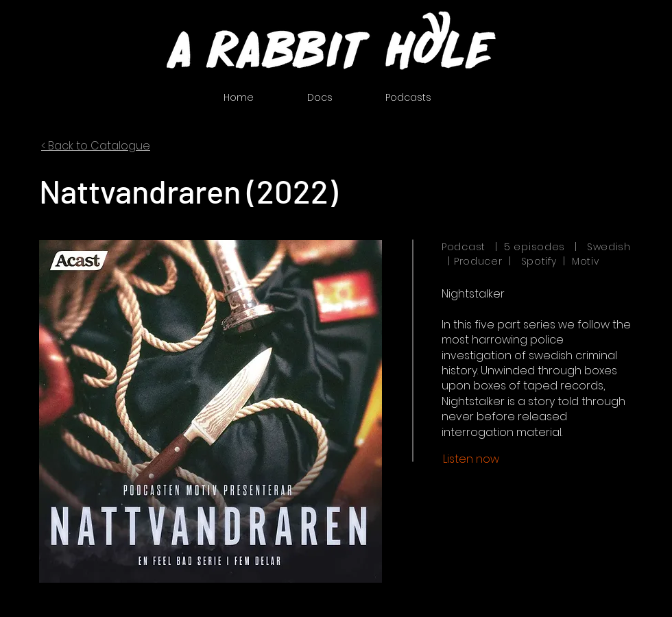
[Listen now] (471, 459)
